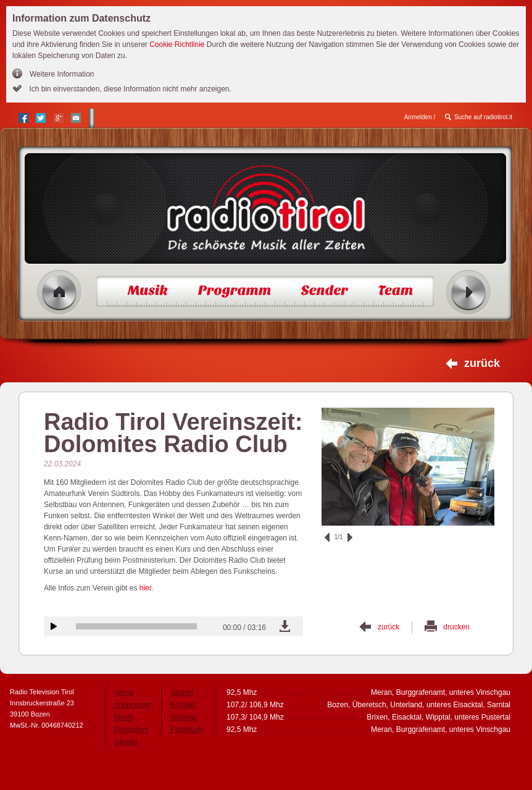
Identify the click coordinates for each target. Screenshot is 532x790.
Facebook (187, 729)
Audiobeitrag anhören (54, 626)
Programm (131, 729)
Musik (124, 717)
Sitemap (184, 717)
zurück (482, 363)
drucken (456, 627)
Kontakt (183, 705)
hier (145, 588)
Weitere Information (62, 74)
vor (350, 537)
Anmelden (418, 117)
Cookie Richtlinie (177, 44)
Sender (126, 742)
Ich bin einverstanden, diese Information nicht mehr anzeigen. (129, 89)
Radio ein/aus (469, 292)
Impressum (132, 705)
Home (60, 292)
